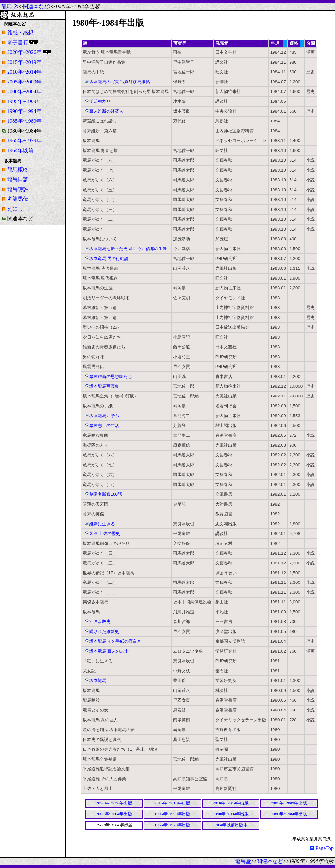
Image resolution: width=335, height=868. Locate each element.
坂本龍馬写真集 (104, 386)
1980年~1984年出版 (289, 814)
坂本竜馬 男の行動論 (109, 259)
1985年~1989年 (24, 121)
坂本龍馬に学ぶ (104, 416)
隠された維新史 (104, 631)
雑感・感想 (20, 33)
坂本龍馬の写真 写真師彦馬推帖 (120, 82)
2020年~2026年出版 (114, 803)
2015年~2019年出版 (172, 803)
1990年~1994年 (24, 111)
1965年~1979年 (24, 141)
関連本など (36, 6)
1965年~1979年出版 (172, 825)
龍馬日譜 (18, 179)
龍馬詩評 (18, 189)
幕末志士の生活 (104, 425)
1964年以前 (20, 150)
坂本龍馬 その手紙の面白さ (115, 641)
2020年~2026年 (24, 52)
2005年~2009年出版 (289, 803)
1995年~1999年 (24, 101)
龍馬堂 (9, 6)
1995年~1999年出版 (172, 814)
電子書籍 (18, 42)
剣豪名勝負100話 (106, 494)
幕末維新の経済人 (106, 111)
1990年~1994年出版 (231, 814)
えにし (15, 209)
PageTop (322, 848)
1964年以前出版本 (231, 825)
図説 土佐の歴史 (105, 534)
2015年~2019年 (24, 62)
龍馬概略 (18, 169)
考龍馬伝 (18, 199)
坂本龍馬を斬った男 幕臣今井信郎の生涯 (128, 249)
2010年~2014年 (24, 72)
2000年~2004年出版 (114, 814)
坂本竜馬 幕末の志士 (109, 651)
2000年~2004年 (24, 92)
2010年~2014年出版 (231, 803)
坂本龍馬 (98, 681)
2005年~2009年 (24, 82)
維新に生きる (102, 524)
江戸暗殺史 (100, 622)
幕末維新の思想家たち (111, 376)
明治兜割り (100, 101)
